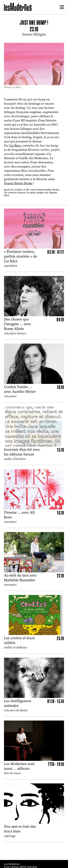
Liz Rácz (15, 146)
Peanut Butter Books (18, 183)
